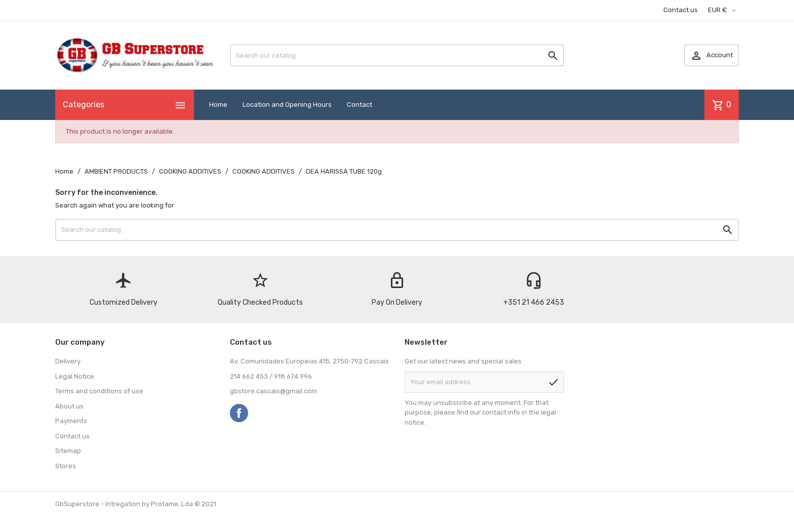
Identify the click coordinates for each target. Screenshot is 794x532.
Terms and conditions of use (99, 391)
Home (218, 105)
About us (69, 406)
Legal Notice (75, 376)
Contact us (681, 10)
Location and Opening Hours (287, 105)
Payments (71, 421)
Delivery (68, 361)
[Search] (397, 55)
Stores (66, 466)
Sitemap (68, 451)
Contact (360, 105)
